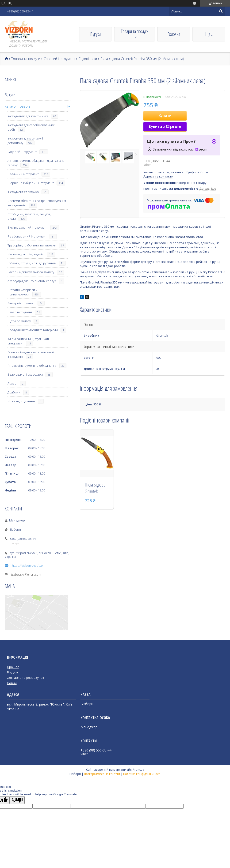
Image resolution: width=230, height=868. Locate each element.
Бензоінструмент (20, 312)
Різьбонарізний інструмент (27, 236)
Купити (165, 115)
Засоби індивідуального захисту (31, 272)
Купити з (165, 126)
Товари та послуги (135, 31)
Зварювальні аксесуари (25, 374)
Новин (12, 683)
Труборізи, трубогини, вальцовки (32, 245)
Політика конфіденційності (142, 774)
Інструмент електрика (23, 192)
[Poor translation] (17, 800)
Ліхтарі (12, 383)
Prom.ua (138, 770)
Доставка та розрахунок (26, 678)
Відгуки (95, 34)
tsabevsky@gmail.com (26, 574)
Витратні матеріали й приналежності (23, 292)
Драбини (14, 392)
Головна (174, 34)
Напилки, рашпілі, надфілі (26, 254)
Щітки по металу (19, 321)
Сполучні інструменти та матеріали (33, 330)
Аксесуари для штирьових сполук (32, 281)
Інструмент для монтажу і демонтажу (25, 141)
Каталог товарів (17, 106)
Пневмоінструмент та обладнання (32, 366)
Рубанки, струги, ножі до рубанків (32, 263)
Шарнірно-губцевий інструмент (31, 183)
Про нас (13, 667)
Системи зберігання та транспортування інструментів (37, 203)
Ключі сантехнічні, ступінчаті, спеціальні (29, 341)
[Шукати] (221, 11)
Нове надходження (21, 401)
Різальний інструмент (23, 174)
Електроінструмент (21, 303)
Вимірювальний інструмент (28, 227)
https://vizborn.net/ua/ (27, 566)
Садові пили (88, 59)
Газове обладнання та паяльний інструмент (31, 354)
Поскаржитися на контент (102, 774)
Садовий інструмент (59, 59)
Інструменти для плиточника (28, 116)
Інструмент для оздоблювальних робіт (31, 127)
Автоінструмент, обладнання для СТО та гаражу (36, 163)
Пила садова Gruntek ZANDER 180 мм (95, 488)
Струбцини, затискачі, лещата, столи (29, 216)
